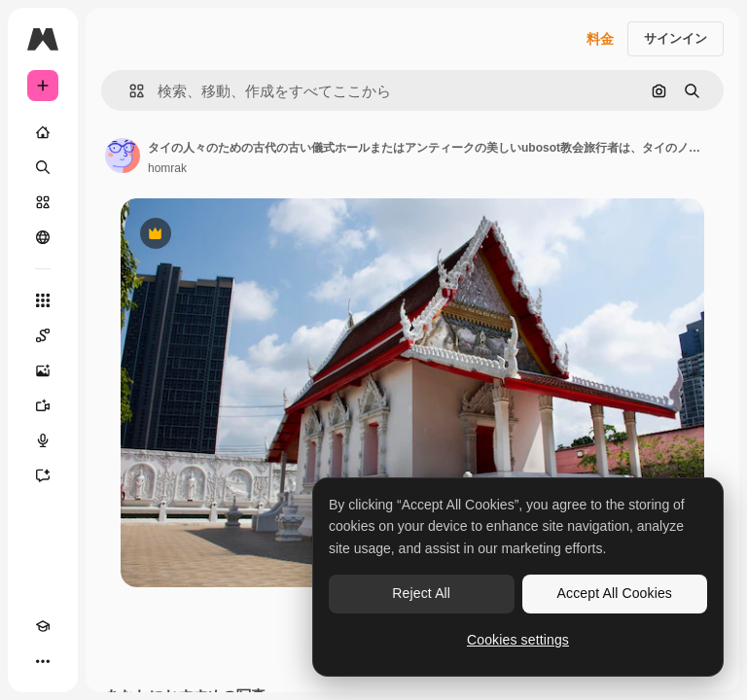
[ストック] (43, 202)
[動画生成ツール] (43, 405)
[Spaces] (43, 335)
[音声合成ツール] (43, 440)
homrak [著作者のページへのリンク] (167, 168)
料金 (600, 39)
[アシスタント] (43, 475)
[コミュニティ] (43, 237)
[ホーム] (43, 132)
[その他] (43, 661)
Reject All (421, 593)
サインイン (676, 38)
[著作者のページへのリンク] (123, 156)
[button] (129, 91)
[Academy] (43, 626)
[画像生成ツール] (43, 370)
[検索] (43, 167)
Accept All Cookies (615, 593)
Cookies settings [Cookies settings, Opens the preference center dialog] (518, 640)
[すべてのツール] (43, 300)
